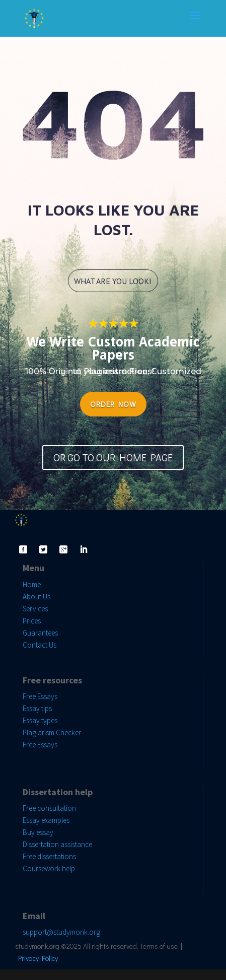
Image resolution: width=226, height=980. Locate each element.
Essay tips (37, 708)
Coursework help (49, 868)
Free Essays (40, 696)
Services (35, 609)
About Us (36, 597)
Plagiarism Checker (52, 732)
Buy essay (38, 832)
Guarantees (40, 633)
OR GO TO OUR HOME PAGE (113, 457)
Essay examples (46, 820)
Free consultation (49, 808)
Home (32, 584)
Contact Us (40, 645)
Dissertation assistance (57, 844)
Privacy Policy (38, 958)
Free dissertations (49, 856)
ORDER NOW (113, 404)
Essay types (40, 720)
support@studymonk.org (61, 932)
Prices (32, 621)
